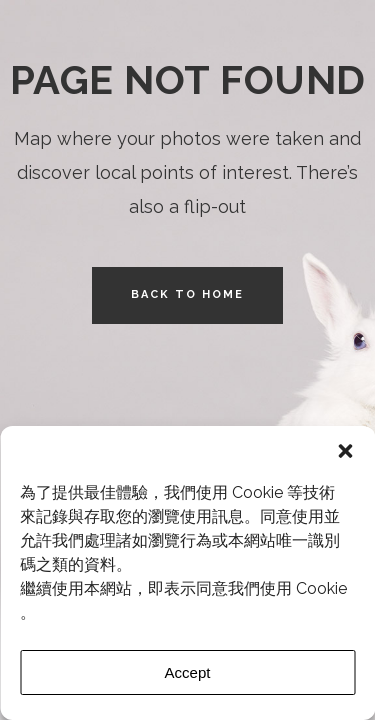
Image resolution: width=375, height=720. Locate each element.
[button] (345, 451)
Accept (188, 672)
